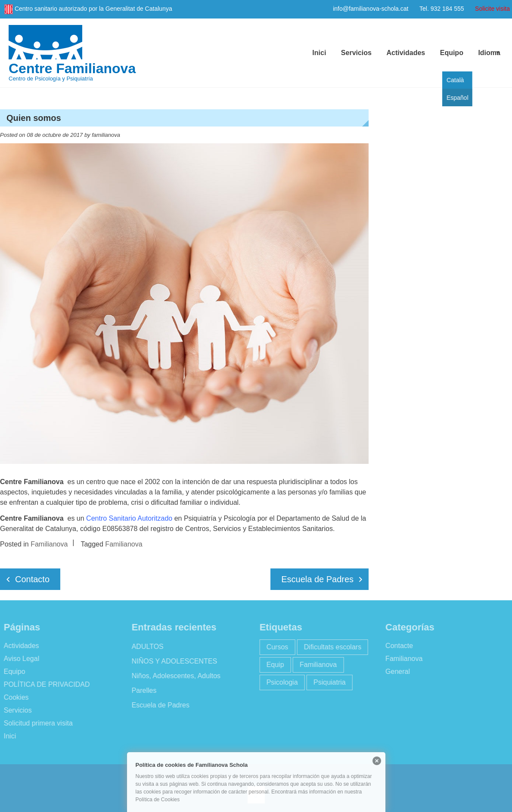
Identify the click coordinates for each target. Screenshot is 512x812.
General (396, 672)
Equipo (452, 53)
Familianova (49, 544)
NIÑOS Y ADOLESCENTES (172, 661)
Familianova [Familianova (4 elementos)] (316, 665)
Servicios (356, 53)
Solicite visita (492, 9)
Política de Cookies (158, 800)
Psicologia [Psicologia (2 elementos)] (280, 682)
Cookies (14, 697)
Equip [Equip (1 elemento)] (273, 665)
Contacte (397, 646)
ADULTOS (146, 647)
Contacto (32, 579)
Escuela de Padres (317, 579)
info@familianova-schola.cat (371, 9)
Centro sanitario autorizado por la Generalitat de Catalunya (93, 9)
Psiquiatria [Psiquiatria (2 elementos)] (327, 682)
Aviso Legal (19, 659)
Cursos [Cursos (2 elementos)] (275, 647)
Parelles (142, 690)
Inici (319, 53)
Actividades (406, 53)
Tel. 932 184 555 (442, 9)
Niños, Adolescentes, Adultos (174, 676)
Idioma (489, 53)
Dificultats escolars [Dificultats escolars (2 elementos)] (330, 647)
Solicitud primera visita (36, 723)
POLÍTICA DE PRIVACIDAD (45, 684)
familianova (106, 135)
